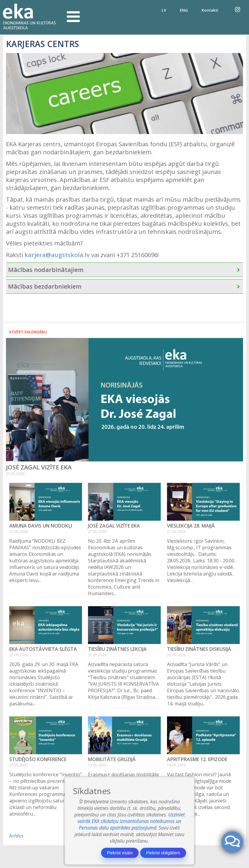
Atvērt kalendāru (28, 332)
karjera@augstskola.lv (57, 255)
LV (164, 10)
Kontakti (210, 10)
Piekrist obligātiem (163, 853)
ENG (184, 10)
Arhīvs (16, 836)
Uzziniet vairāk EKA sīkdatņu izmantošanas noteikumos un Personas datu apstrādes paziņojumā (131, 821)
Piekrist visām (120, 853)
